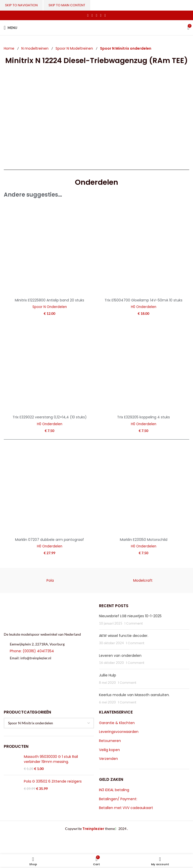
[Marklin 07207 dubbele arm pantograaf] (50, 489)
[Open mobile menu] (10, 28)
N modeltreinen (35, 48)
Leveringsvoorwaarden (119, 732)
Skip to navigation (21, 5)
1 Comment (134, 623)
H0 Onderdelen (144, 307)
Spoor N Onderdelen (50, 307)
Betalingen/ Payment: (118, 799)
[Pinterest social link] (96, 15)
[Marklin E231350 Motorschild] (143, 489)
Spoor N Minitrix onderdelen (126, 48)
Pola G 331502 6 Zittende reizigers (53, 781)
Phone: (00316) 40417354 (32, 651)
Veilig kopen (109, 750)
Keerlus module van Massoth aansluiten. (134, 695)
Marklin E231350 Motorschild (144, 540)
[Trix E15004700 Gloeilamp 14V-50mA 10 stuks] (143, 250)
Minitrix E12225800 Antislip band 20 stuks (50, 300)
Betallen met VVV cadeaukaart (126, 808)
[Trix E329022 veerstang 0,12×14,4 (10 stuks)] (50, 367)
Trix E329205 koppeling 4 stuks (143, 417)
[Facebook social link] (88, 15)
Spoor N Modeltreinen (75, 48)
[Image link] (45, 615)
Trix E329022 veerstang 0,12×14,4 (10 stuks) (50, 417)
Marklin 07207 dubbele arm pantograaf (50, 540)
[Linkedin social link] (101, 15)
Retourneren (110, 741)
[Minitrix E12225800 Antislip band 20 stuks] (50, 250)
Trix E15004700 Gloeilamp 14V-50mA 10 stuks (143, 300)
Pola (50, 580)
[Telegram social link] (105, 15)
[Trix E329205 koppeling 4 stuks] (143, 367)
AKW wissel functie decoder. (124, 636)
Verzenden (108, 759)
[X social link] (92, 15)
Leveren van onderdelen (120, 656)
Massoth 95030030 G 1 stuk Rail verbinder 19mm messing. (51, 759)
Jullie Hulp (108, 675)
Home (10, 48)
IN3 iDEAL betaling (114, 790)
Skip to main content (67, 5)
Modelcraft (143, 580)
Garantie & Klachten (117, 723)
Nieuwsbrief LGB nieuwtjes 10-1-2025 (130, 616)
